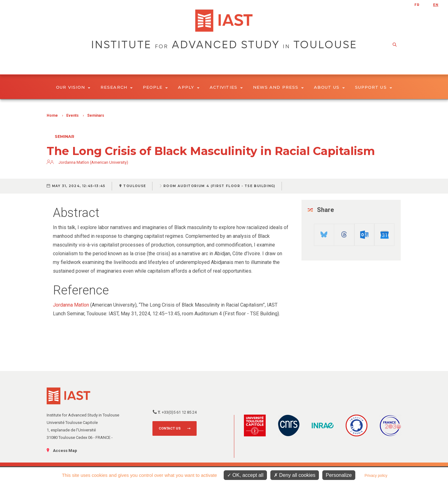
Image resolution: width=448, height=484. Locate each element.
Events (72, 115)
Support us (373, 87)
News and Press (278, 87)
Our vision (73, 87)
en (436, 5)
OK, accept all (245, 475)
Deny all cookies (295, 475)
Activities (226, 87)
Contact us (170, 428)
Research (117, 87)
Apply (189, 87)
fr (417, 5)
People (155, 87)
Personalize (339, 475)
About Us (329, 87)
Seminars (96, 115)
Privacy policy (376, 476)
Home (52, 115)
